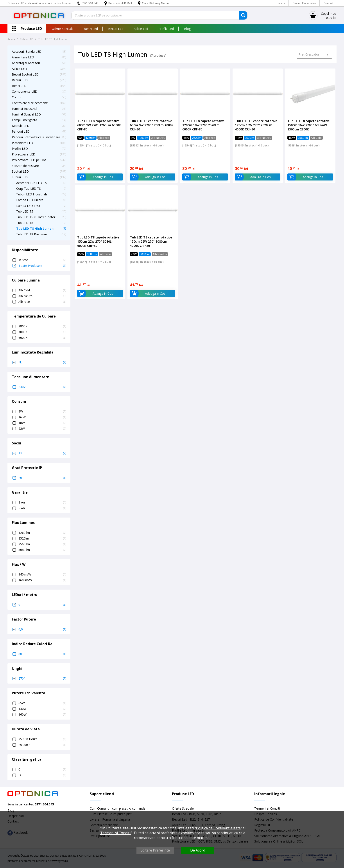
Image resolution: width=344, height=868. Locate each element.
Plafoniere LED (22, 143)
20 (42, 478)
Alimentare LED (23, 57)
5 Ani (42, 508)
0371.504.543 (90, 3)
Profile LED (20, 149)
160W (42, 715)
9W (42, 411)
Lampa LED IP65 (28, 206)
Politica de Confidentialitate (218, 828)
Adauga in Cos (95, 177)
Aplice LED (19, 69)
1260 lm (42, 533)
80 (42, 654)
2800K (42, 326)
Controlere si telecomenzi (30, 103)
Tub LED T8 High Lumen (35, 228)
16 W (42, 417)
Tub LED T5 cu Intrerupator (36, 217)
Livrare (281, 3)
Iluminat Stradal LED (26, 114)
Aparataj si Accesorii (26, 63)
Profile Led (166, 29)
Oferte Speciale (63, 29)
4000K (42, 332)
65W (42, 703)
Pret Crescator (314, 54)
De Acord (198, 850)
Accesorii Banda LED (27, 51)
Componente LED (25, 91)
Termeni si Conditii (267, 808)
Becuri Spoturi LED (25, 74)
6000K (42, 338)
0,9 (42, 629)
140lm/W (42, 574)
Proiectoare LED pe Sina (29, 160)
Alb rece (42, 302)
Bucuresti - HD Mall (120, 3)
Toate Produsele (42, 266)
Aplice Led (141, 29)
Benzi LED (19, 86)
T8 (42, 453)
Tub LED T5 (25, 211)
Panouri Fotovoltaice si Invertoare (36, 137)
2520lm (42, 538)
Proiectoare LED (24, 154)
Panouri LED (21, 131)
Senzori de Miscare (25, 166)
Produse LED (31, 29)
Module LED (21, 126)
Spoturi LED (20, 171)
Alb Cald (42, 290)
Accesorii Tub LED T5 (31, 183)
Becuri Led (116, 29)
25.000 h (42, 745)
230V (42, 387)
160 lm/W (42, 580)
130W (42, 709)
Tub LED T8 (25, 223)
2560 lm (42, 544)
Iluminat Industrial (24, 109)
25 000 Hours (42, 739)
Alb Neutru (42, 296)
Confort (17, 97)
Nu (42, 362)
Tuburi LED (20, 177)
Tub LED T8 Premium (32, 234)
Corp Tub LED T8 (29, 189)
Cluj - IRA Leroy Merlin (155, 3)
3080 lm (42, 550)
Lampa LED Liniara (30, 200)
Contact (328, 3)
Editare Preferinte (155, 850)
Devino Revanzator (304, 3)
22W (42, 429)
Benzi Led (91, 29)
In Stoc (42, 260)
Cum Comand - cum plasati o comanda (118, 808)
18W (42, 423)
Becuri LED (20, 80)
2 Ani (42, 502)
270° (42, 679)
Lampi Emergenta (24, 120)
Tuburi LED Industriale (32, 194)
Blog (187, 29)
